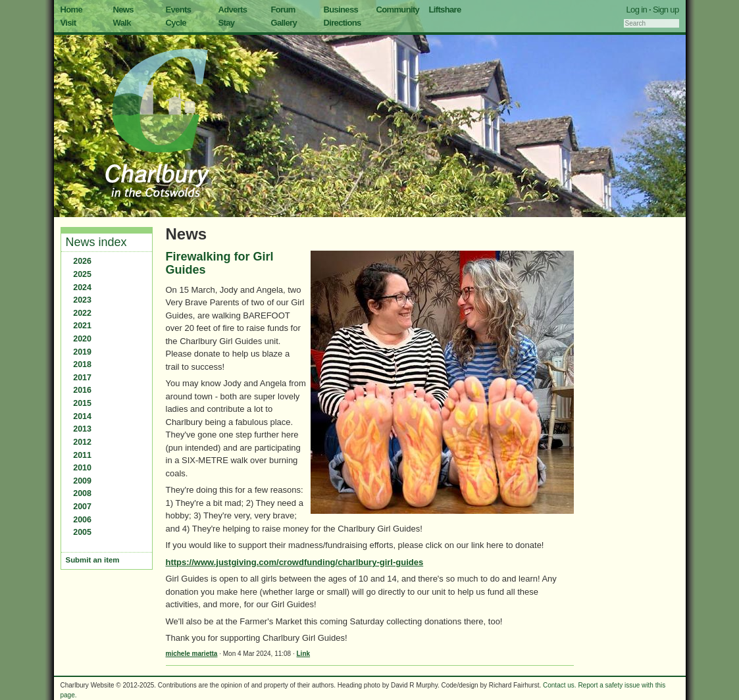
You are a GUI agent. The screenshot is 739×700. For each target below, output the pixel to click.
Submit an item (93, 560)
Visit (68, 23)
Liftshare (445, 10)
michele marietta (192, 654)
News (123, 10)
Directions (343, 23)
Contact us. (560, 685)
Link (304, 654)
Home (72, 10)
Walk (122, 23)
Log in (637, 10)
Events (179, 10)
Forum (283, 10)
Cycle (176, 23)
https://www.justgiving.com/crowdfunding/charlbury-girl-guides (295, 562)
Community (398, 10)
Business (341, 10)
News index (96, 242)
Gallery (284, 23)
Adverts (233, 10)
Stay (227, 23)
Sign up (666, 10)
